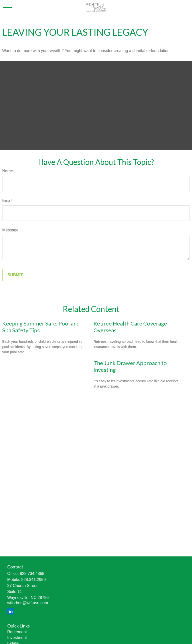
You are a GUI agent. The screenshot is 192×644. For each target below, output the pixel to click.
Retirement (17, 632)
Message (10, 230)
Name (8, 171)
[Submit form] (15, 275)
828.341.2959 (33, 580)
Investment (17, 638)
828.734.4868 (32, 574)
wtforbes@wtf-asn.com (28, 603)
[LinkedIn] (11, 611)
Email (7, 201)
